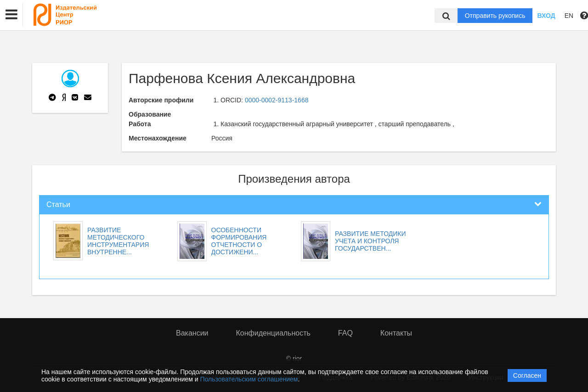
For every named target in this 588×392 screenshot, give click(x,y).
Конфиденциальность (273, 333)
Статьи (58, 204)
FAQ (345, 333)
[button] (11, 15)
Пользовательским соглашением (249, 379)
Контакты (396, 333)
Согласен (527, 375)
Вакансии (192, 333)
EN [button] (569, 16)
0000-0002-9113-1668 (277, 100)
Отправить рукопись (495, 16)
